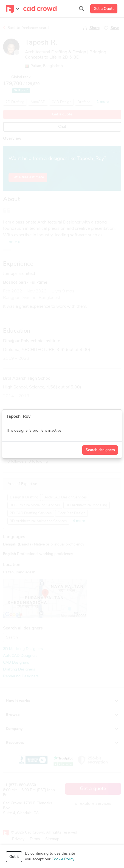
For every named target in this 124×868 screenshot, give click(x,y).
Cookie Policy (63, 859)
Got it (14, 857)
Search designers (100, 450)
